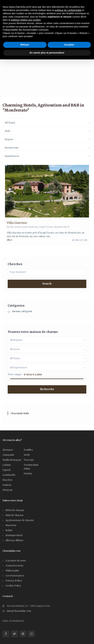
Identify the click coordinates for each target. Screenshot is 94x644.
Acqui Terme (46, 227)
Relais (9, 530)
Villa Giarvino (17, 223)
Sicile (27, 455)
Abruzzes (8, 450)
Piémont (8, 490)
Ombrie (7, 485)
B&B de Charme (15, 515)
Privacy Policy (14, 581)
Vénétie (28, 474)
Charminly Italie (20, 413)
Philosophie (12, 571)
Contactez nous (14, 566)
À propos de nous (16, 561)
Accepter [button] (69, 45)
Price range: (15, 374)
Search (47, 284)
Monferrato (61, 227)
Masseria (11, 525)
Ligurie (7, 470)
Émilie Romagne (12, 460)
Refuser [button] (25, 45)
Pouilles (28, 450)
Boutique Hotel (14, 535)
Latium (7, 465)
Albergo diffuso (14, 540)
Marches (8, 480)
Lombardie (9, 475)
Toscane (29, 460)
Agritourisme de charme (20, 520)
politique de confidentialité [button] (68, 10)
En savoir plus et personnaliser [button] (47, 53)
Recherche (47, 389)
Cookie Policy (13, 586)
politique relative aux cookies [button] (26, 20)
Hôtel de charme (15, 510)
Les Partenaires (15, 576)
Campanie (8, 455)
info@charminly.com (19, 611)
